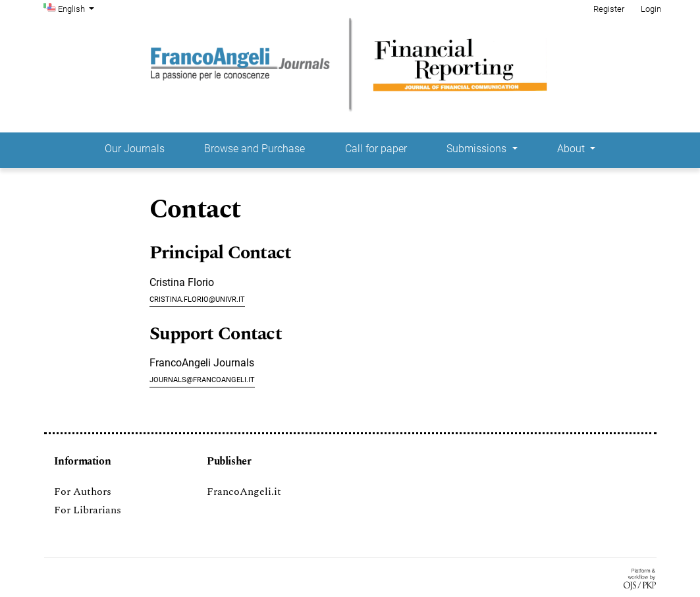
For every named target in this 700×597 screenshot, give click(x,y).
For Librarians (88, 510)
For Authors (83, 492)
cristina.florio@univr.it (197, 298)
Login (651, 9)
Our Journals (135, 149)
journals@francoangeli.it (202, 379)
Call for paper (376, 149)
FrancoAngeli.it (244, 492)
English (78, 8)
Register (609, 9)
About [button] (572, 149)
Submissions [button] (478, 149)
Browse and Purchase (255, 149)
